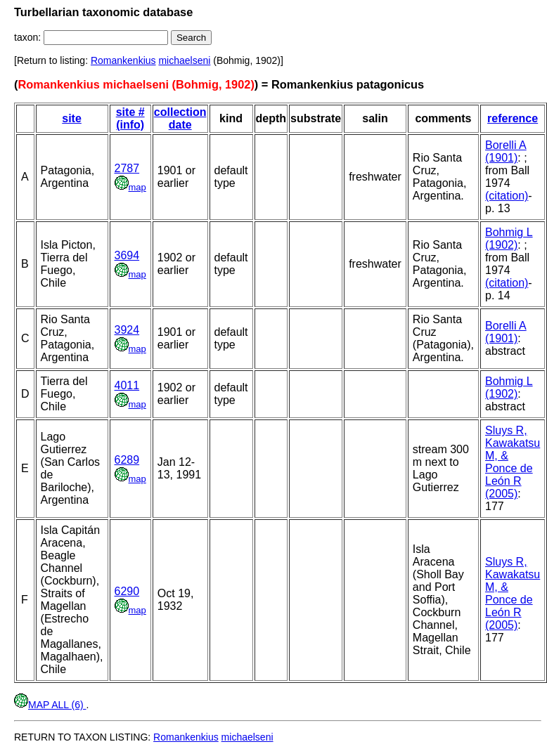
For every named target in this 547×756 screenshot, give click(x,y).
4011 (127, 385)
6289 (127, 460)
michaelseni (184, 60)
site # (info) (130, 118)
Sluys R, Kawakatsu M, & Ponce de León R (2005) (513, 462)
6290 (127, 591)
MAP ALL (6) (50, 705)
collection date (180, 118)
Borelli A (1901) (506, 151)
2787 (127, 168)
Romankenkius (123, 60)
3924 (127, 330)
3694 (127, 255)
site (72, 118)
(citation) (507, 196)
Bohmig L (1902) (509, 239)
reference (513, 118)
